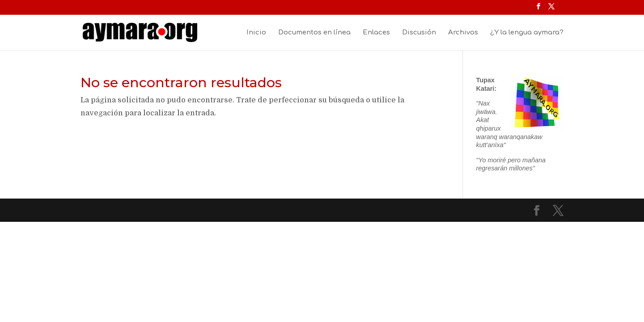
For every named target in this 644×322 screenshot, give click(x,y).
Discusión (419, 33)
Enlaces (376, 33)
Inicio (256, 33)
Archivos (463, 33)
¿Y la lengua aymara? (527, 33)
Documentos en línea (314, 33)
